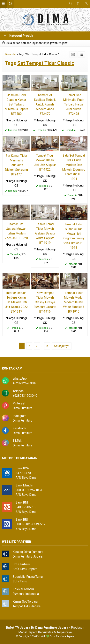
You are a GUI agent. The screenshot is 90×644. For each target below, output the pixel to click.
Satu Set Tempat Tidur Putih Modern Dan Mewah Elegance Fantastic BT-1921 (74, 167)
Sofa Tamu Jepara (25, 569)
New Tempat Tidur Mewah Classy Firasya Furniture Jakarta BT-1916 (45, 302)
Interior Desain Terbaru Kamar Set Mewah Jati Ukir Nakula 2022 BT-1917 (16, 302)
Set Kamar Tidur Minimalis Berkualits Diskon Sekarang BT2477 (16, 165)
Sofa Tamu (20, 581)
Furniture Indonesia (26, 594)
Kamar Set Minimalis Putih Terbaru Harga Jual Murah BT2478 (74, 104)
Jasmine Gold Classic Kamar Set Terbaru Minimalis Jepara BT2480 (16, 104)
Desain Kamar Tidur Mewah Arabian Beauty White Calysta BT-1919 (45, 233)
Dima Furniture (22, 408)
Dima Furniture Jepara (28, 556)
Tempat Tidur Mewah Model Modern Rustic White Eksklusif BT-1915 (74, 302)
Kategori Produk (18, 36)
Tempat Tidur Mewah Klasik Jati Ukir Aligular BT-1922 (45, 163)
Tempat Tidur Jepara (27, 606)
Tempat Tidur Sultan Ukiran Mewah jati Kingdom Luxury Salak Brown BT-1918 (74, 236)
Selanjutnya (62, 346)
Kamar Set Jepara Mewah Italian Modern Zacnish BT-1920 (16, 231)
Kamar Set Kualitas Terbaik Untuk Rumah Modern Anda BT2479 (45, 104)
